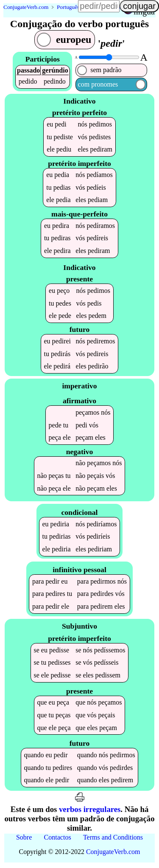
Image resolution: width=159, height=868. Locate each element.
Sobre (24, 839)
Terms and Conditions (113, 839)
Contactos (58, 839)
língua (144, 11)
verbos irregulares (90, 811)
